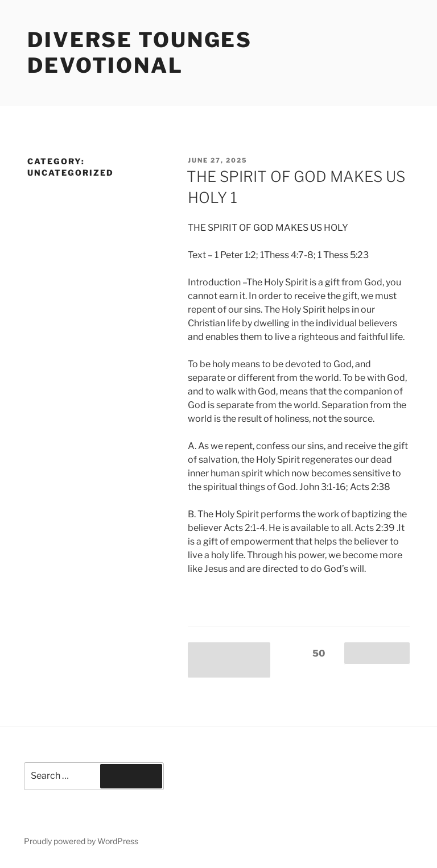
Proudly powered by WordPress (81, 841)
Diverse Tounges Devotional (140, 53)
